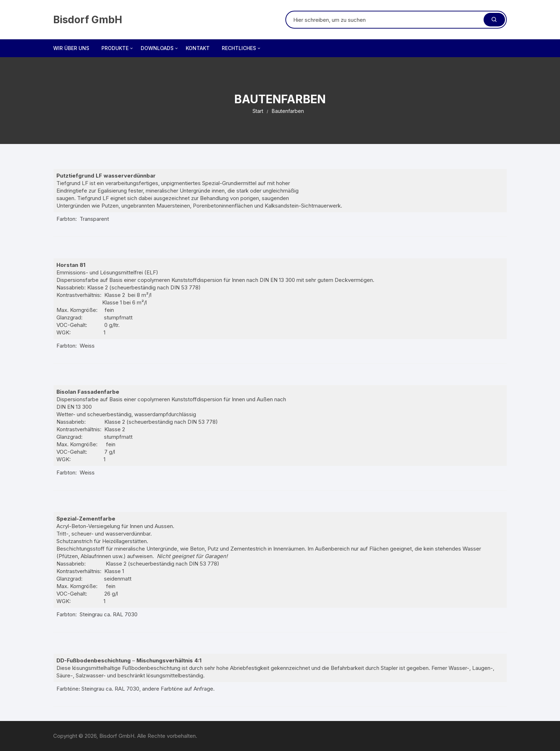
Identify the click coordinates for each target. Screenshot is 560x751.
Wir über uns (71, 48)
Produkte (118, 48)
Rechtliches (242, 48)
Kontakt (198, 48)
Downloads (160, 48)
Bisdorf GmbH (88, 20)
